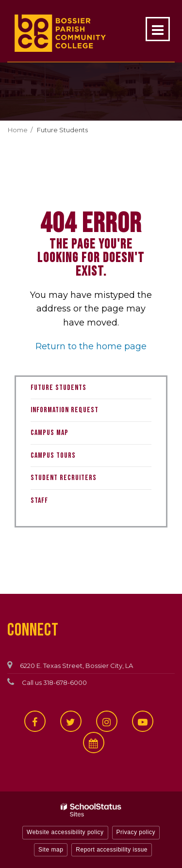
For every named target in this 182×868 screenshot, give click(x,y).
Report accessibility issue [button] (112, 850)
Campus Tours (53, 456)
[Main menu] (158, 29)
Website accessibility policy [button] (65, 832)
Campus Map (50, 433)
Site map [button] (51, 850)
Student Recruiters (64, 478)
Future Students (62, 130)
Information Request (65, 410)
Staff (39, 501)
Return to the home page (91, 346)
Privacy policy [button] (136, 832)
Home (18, 130)
